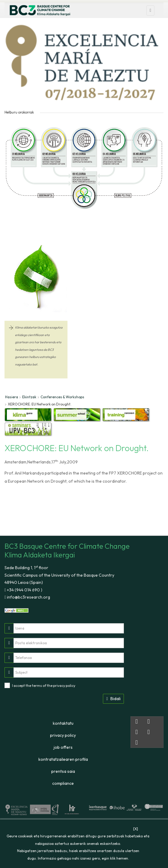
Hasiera (12, 397)
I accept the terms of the (44, 686)
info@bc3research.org (28, 597)
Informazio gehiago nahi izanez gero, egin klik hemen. (83, 858)
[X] (136, 829)
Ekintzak (29, 397)
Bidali (113, 699)
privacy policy (64, 686)
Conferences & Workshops (62, 397)
